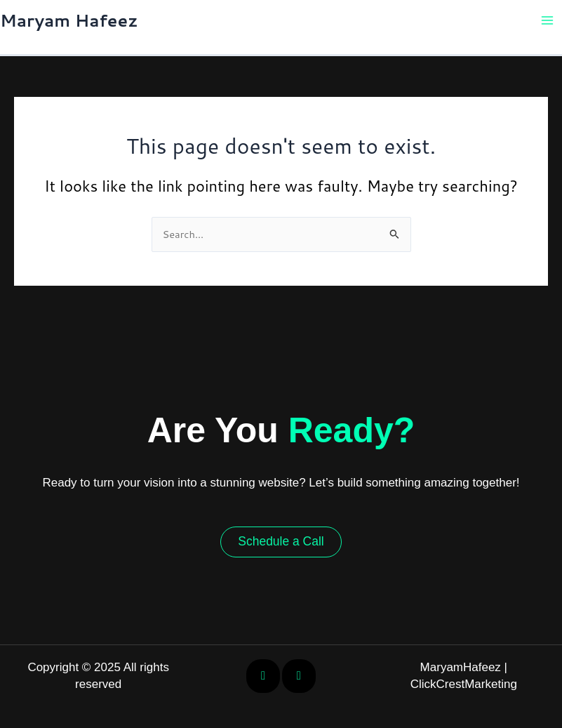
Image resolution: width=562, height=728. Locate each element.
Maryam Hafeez (69, 20)
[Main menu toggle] (547, 20)
